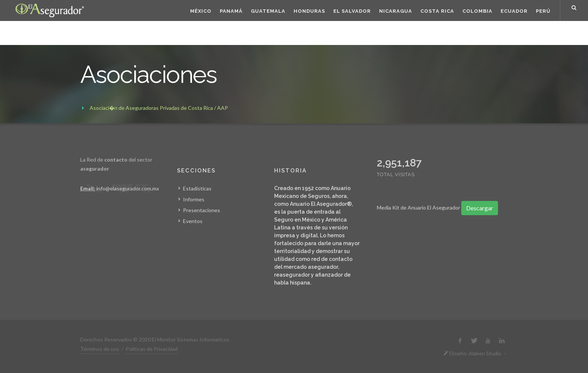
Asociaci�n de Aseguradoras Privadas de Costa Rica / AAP (159, 108)
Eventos (193, 221)
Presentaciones (202, 210)
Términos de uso (100, 349)
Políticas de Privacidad (152, 349)
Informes (194, 199)
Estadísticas (197, 188)
